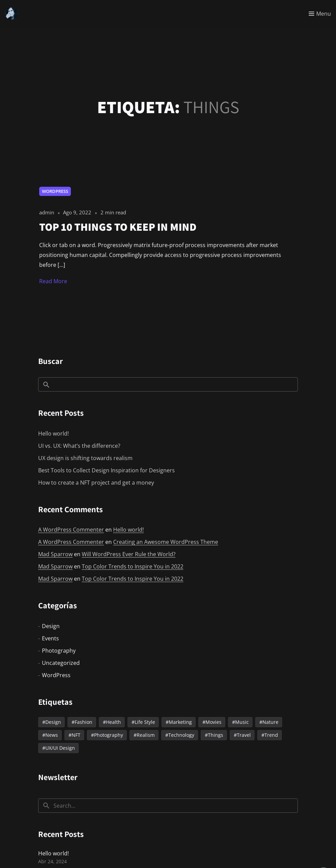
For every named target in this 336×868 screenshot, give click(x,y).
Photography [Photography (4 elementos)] (109, 735)
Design (51, 626)
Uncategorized (61, 663)
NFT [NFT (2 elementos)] (76, 735)
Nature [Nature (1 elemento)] (270, 722)
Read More (53, 281)
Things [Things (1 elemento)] (216, 735)
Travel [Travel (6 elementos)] (244, 735)
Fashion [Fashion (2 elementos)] (83, 722)
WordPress (55, 191)
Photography (59, 651)
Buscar (50, 361)
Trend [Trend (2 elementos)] (271, 735)
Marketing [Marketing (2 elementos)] (180, 722)
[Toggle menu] (320, 14)
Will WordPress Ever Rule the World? (129, 554)
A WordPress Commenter (71, 530)
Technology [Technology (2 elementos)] (181, 735)
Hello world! (54, 433)
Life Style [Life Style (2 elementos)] (145, 722)
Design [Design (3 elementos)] (53, 722)
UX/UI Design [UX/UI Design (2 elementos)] (60, 748)
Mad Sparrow (55, 554)
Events (50, 638)
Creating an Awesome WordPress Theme (166, 542)
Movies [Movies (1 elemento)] (213, 722)
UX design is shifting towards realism (85, 458)
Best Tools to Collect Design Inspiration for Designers (106, 470)
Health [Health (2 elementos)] (113, 722)
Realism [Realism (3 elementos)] (146, 735)
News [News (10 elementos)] (52, 735)
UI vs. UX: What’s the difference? (79, 446)
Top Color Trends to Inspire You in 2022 (133, 566)
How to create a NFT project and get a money (96, 483)
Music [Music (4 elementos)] (242, 722)
